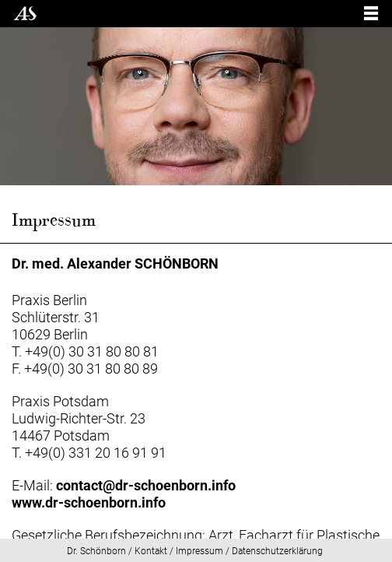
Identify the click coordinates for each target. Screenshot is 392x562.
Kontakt (151, 551)
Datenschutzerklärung (277, 551)
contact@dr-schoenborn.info (146, 485)
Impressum (199, 551)
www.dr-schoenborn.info (89, 502)
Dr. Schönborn (96, 551)
